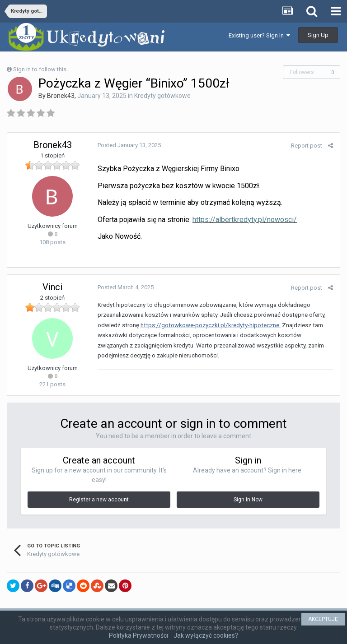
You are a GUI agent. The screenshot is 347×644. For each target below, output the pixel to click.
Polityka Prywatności (138, 635)
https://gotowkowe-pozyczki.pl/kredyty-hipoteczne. (211, 325)
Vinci (52, 287)
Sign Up (318, 35)
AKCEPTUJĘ (323, 619)
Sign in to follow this (40, 69)
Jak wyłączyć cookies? (206, 635)
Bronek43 (61, 96)
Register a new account (99, 500)
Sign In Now (248, 500)
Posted (129, 145)
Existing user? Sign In (259, 35)
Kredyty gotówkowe (162, 96)
